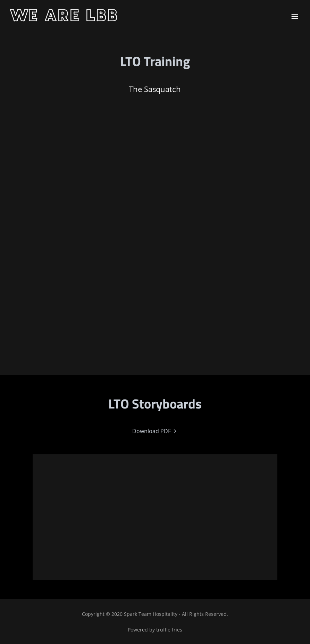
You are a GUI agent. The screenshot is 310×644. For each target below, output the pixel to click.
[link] (65, 19)
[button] (295, 16)
